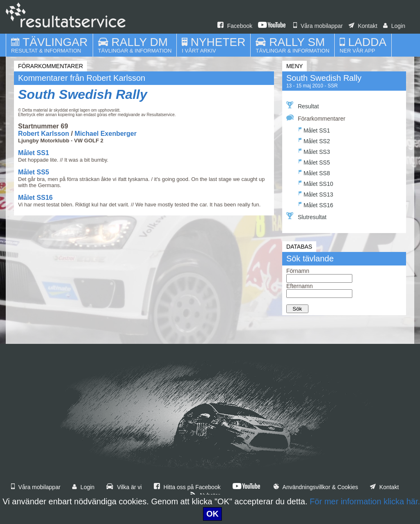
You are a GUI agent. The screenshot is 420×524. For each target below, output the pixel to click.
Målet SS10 (316, 183)
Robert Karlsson (43, 134)
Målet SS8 (314, 172)
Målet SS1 (34, 153)
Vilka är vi (124, 487)
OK (212, 514)
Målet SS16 (35, 198)
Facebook (235, 26)
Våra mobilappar (318, 26)
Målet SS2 (314, 140)
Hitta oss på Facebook (187, 487)
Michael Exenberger (106, 134)
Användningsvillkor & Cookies (316, 487)
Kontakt (363, 26)
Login (394, 26)
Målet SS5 (34, 172)
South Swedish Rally (83, 94)
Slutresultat (306, 216)
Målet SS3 (314, 151)
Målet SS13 (316, 193)
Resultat (302, 105)
